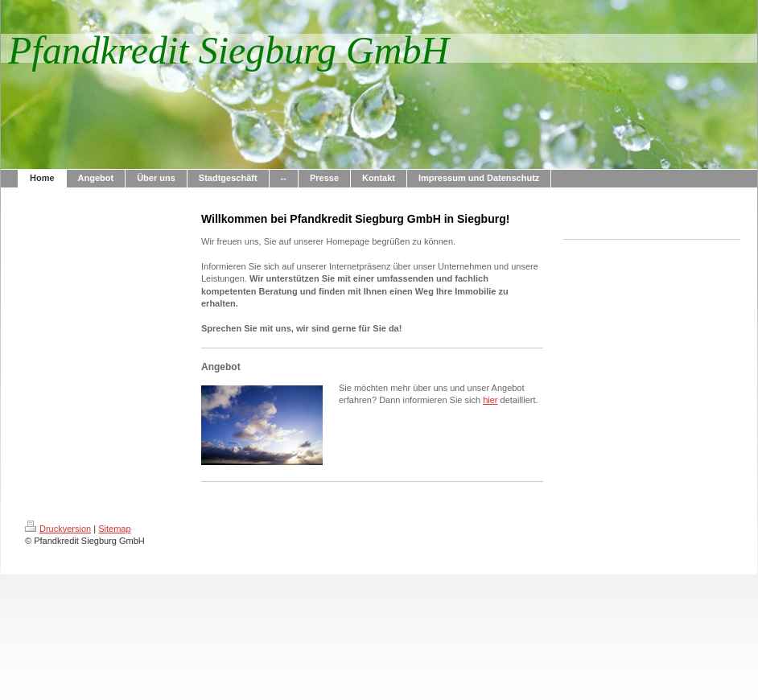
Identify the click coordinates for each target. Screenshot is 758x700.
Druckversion (58, 529)
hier (490, 400)
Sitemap (114, 529)
